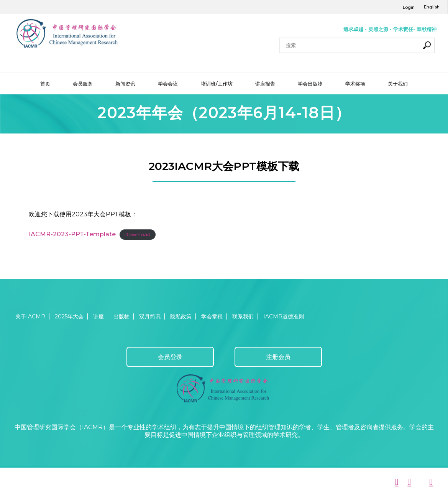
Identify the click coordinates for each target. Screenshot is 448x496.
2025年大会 (69, 316)
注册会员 (278, 357)
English (432, 7)
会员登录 (170, 357)
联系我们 (243, 316)
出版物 (121, 316)
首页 (45, 84)
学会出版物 (310, 84)
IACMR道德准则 (284, 316)
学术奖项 (355, 84)
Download (137, 235)
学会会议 (168, 84)
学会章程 (212, 316)
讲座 (98, 316)
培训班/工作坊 (217, 84)
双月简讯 (150, 316)
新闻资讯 (125, 84)
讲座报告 (265, 84)
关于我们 (398, 84)
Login (409, 7)
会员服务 (83, 84)
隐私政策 (181, 316)
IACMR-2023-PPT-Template (72, 234)
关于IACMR (30, 316)
